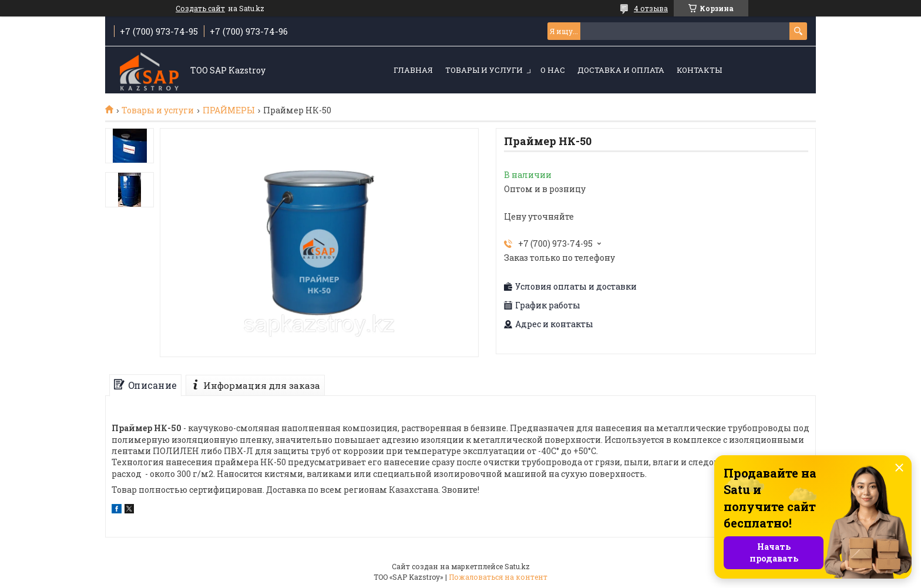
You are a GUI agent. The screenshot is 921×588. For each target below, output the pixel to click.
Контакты (699, 70)
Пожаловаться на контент (498, 577)
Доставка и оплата (621, 70)
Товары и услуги (484, 70)
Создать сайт (200, 8)
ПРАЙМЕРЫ (229, 110)
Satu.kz (517, 566)
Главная (413, 70)
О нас (553, 70)
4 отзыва (651, 8)
